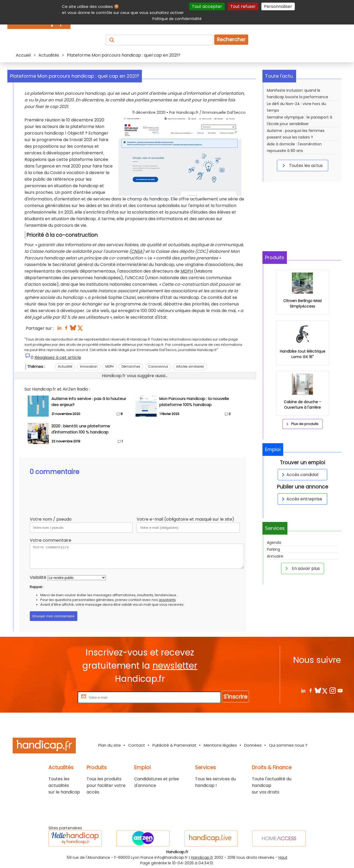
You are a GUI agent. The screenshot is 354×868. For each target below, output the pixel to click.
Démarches (131, 366)
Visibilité (38, 577)
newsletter (175, 666)
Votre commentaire (51, 540)
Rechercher (231, 40)
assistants (167, 600)
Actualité (65, 366)
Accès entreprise (301, 499)
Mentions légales (220, 745)
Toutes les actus (302, 165)
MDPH (187, 271)
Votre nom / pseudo (51, 519)
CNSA (137, 251)
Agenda (274, 542)
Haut (283, 857)
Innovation (89, 366)
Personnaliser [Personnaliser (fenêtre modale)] (278, 6)
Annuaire (275, 556)
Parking (273, 549)
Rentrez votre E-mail (56, 697)
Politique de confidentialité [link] (177, 19)
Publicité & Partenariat (174, 745)
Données (253, 745)
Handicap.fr (202, 857)
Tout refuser (243, 6)
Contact (137, 745)
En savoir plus (302, 568)
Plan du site (109, 745)
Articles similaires (190, 366)
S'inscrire (235, 697)
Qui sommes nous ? (288, 745)
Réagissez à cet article (58, 357)
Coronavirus (158, 366)
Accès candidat (299, 475)
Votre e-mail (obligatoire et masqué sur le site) (185, 519)
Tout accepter (207, 6)
